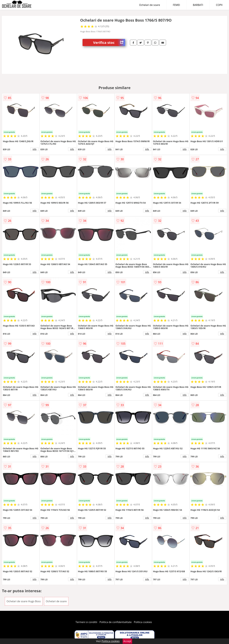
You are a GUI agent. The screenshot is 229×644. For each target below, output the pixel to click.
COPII (219, 5)
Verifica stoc (109, 42)
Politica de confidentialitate (116, 622)
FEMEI (176, 5)
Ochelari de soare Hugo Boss (24, 601)
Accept (127, 641)
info (35, 149)
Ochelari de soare (150, 5)
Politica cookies (143, 622)
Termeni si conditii (86, 622)
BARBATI (198, 5)
